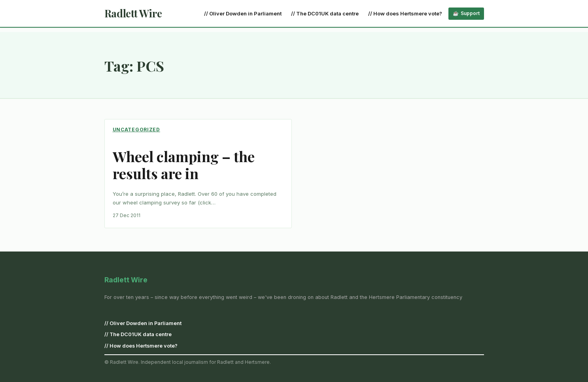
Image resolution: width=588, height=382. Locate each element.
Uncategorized (136, 130)
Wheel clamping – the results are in (184, 165)
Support (470, 13)
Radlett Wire (133, 13)
